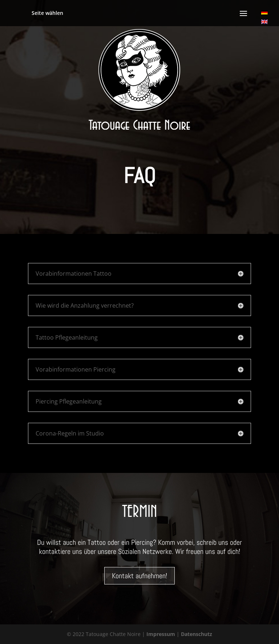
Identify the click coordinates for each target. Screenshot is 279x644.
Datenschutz (197, 634)
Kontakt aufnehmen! (139, 576)
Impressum (161, 634)
